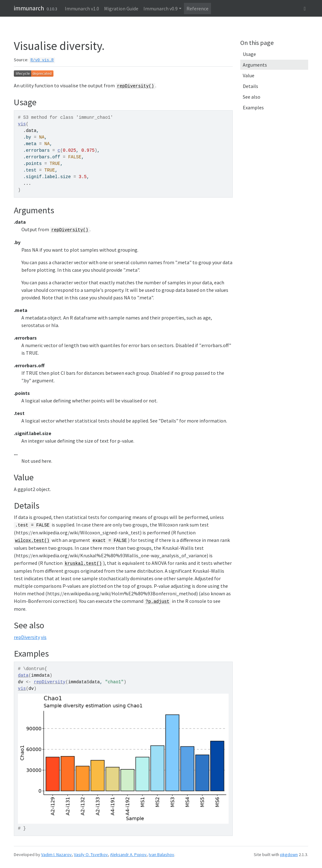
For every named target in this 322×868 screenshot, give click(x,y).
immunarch (29, 8)
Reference (197, 8)
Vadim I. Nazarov (56, 854)
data (23, 675)
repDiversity (27, 637)
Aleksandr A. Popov (128, 854)
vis (22, 124)
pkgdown (289, 854)
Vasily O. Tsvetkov (91, 854)
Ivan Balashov (161, 854)
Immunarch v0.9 (161, 8)
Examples (253, 107)
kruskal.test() (83, 564)
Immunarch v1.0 (82, 8)
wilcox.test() (32, 541)
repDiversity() (136, 86)
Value (249, 75)
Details (250, 86)
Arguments (255, 65)
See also (252, 97)
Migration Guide (121, 8)
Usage (249, 54)
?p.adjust (158, 602)
